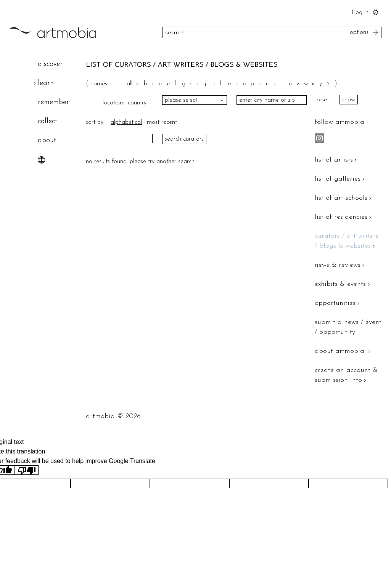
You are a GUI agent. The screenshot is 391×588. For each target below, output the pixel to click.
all (130, 84)
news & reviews (340, 265)
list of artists (337, 160)
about (47, 140)
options (359, 32)
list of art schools (344, 198)
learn (46, 83)
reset (323, 100)
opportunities (338, 303)
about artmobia (344, 351)
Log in (360, 13)
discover (50, 64)
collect (47, 121)
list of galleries (340, 179)
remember (53, 102)
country (135, 103)
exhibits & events (343, 284)
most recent (162, 122)
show (349, 100)
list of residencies (344, 217)
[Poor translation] (27, 470)
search (377, 32)
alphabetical (126, 122)
